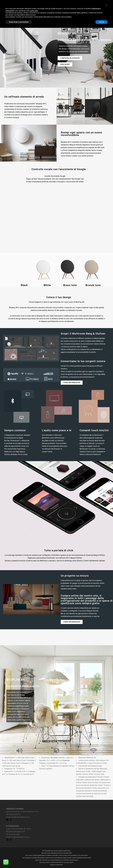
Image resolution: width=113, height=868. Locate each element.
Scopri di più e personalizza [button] (19, 862)
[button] (107, 845)
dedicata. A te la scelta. (19, 454)
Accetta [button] (101, 862)
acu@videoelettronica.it (20, 837)
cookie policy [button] (34, 851)
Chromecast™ (15, 441)
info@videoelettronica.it (20, 817)
